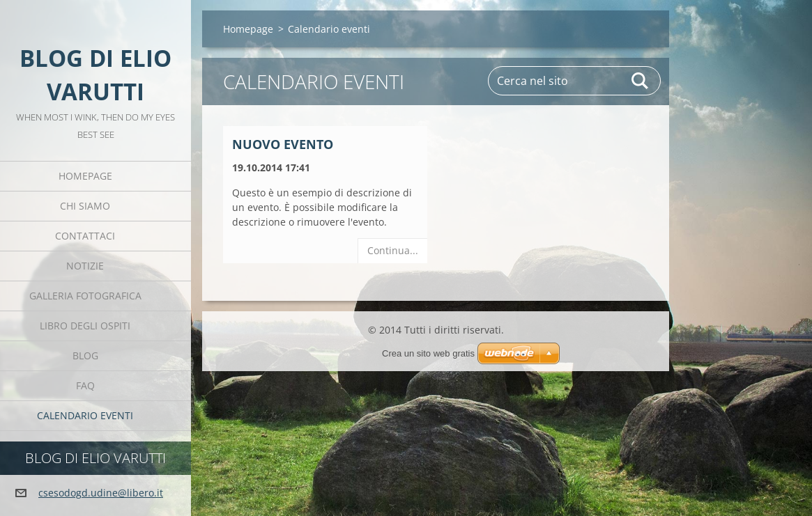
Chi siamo (85, 206)
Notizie (85, 266)
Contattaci (85, 236)
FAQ (85, 385)
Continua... (393, 250)
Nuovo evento (283, 144)
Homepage (85, 176)
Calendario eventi (85, 415)
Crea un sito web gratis (428, 353)
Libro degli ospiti (85, 326)
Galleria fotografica (85, 296)
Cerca (641, 81)
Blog (85, 355)
